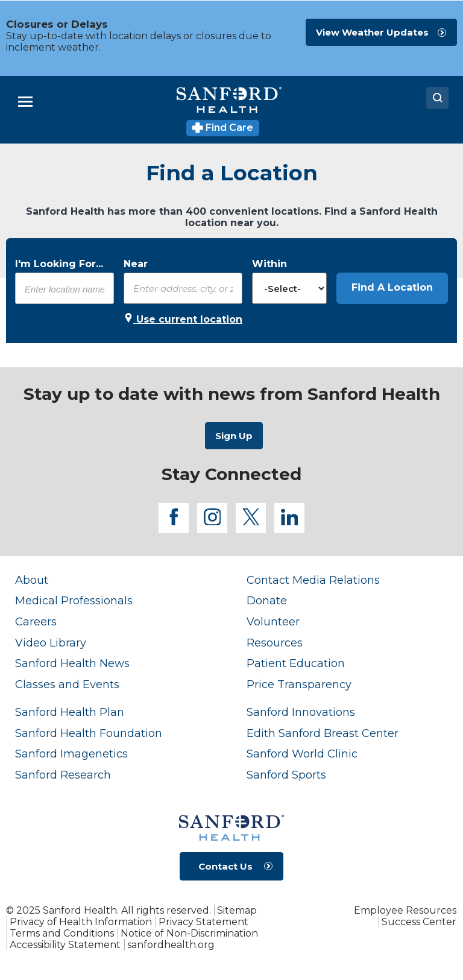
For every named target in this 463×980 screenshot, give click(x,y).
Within (269, 264)
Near (136, 264)
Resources (275, 643)
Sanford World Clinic (302, 754)
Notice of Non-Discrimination (189, 933)
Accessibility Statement (65, 945)
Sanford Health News (72, 663)
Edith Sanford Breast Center (323, 733)
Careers (36, 621)
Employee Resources (405, 910)
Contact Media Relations (313, 580)
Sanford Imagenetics (71, 754)
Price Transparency (299, 684)
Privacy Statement (203, 922)
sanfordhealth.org (171, 945)
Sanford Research (63, 775)
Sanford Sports (286, 775)
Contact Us (225, 866)
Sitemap (237, 910)
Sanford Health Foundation (89, 733)
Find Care (223, 128)
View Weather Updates (372, 32)
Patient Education (296, 663)
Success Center (419, 922)
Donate (267, 600)
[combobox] (65, 289)
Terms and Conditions (62, 933)
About (32, 580)
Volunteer (273, 621)
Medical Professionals (74, 600)
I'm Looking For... (59, 264)
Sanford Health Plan (70, 712)
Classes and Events (67, 684)
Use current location (183, 319)
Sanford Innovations (301, 712)
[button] (392, 288)
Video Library (51, 643)
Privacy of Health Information (81, 922)
